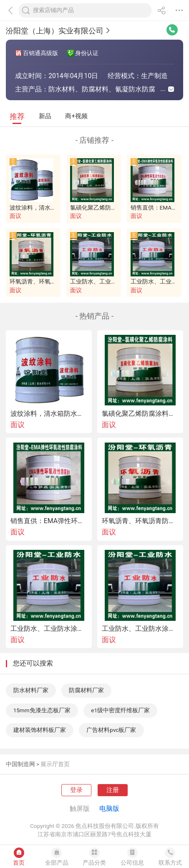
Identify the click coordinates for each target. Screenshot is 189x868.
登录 (76, 790)
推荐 (17, 116)
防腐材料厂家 (86, 690)
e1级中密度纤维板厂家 (120, 710)
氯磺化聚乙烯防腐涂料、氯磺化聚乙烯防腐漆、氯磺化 (140, 414)
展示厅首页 (55, 764)
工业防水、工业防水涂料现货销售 (140, 629)
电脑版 (109, 809)
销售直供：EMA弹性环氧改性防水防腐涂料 (49, 521)
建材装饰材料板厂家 (40, 730)
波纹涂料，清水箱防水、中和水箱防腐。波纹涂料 (49, 414)
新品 (45, 116)
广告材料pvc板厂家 (111, 730)
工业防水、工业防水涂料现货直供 (114, 281)
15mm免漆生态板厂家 (42, 710)
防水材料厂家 (31, 690)
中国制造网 (20, 764)
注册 (113, 790)
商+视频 (76, 116)
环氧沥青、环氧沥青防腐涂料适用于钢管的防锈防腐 (140, 521)
